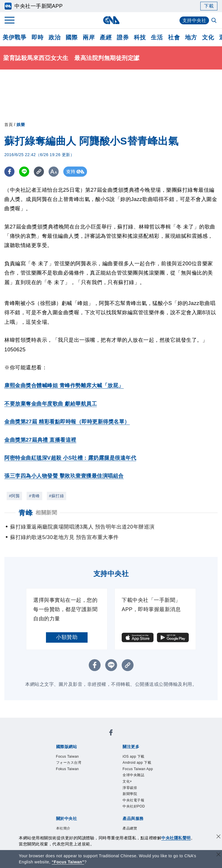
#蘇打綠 (57, 496)
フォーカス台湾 (69, 763)
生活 (157, 37)
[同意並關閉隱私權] (219, 837)
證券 (123, 37)
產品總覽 (130, 829)
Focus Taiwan (68, 756)
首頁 (9, 125)
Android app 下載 (137, 763)
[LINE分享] (24, 172)
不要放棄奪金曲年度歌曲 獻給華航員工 (51, 404)
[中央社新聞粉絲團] (111, 733)
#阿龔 (14, 496)
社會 (174, 37)
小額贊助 (67, 637)
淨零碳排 (130, 788)
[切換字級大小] (54, 172)
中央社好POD (134, 807)
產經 (106, 37)
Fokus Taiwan (68, 769)
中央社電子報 (133, 801)
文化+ (127, 782)
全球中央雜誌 (133, 775)
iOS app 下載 (134, 756)
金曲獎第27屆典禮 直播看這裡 (40, 440)
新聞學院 (130, 794)
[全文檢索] (214, 21)
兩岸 (89, 37)
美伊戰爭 (14, 37)
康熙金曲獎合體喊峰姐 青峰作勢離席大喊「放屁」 (64, 385)
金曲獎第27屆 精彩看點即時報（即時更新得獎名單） (67, 422)
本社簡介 (63, 829)
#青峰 (34, 496)
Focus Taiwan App (138, 769)
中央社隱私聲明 (176, 838)
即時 (37, 37)
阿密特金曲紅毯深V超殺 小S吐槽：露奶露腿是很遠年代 (70, 458)
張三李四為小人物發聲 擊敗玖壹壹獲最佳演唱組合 (64, 476)
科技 (140, 37)
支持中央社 (194, 20)
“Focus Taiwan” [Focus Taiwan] (68, 862)
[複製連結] (39, 172)
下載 (209, 6)
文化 (208, 37)
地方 (191, 37)
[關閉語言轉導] (219, 855)
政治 (54, 37)
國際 (72, 37)
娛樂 (21, 125)
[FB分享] (9, 172)
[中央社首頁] (111, 20)
